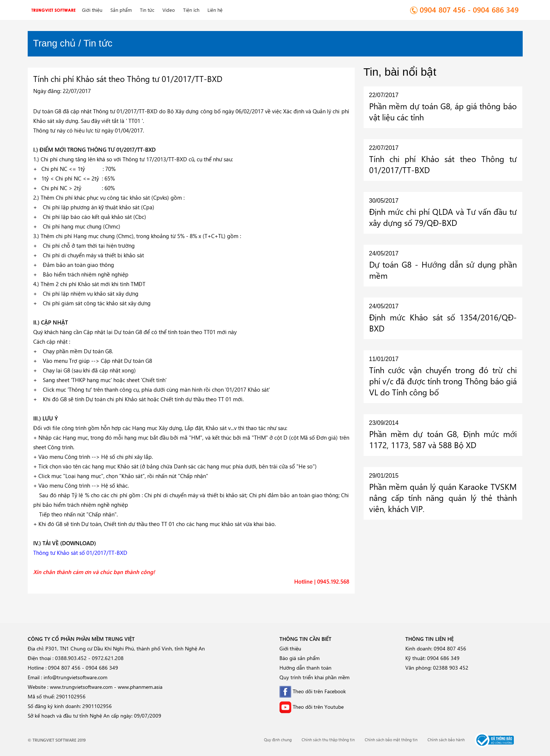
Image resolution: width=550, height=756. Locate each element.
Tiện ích (191, 10)
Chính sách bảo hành (446, 740)
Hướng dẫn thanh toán (305, 668)
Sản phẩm (121, 10)
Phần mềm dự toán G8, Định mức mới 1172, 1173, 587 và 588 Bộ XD (443, 439)
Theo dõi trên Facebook (313, 691)
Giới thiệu (92, 10)
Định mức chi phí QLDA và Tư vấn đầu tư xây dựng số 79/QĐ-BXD (443, 217)
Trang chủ (55, 43)
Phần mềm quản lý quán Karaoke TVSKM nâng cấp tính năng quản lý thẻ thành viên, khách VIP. (443, 498)
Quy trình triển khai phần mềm (314, 677)
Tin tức (147, 10)
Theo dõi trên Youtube (312, 707)
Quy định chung (278, 740)
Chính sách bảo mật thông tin (391, 740)
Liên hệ (215, 10)
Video (169, 10)
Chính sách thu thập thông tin (328, 740)
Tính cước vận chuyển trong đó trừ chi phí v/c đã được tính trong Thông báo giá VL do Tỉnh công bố (443, 381)
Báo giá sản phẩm (300, 658)
